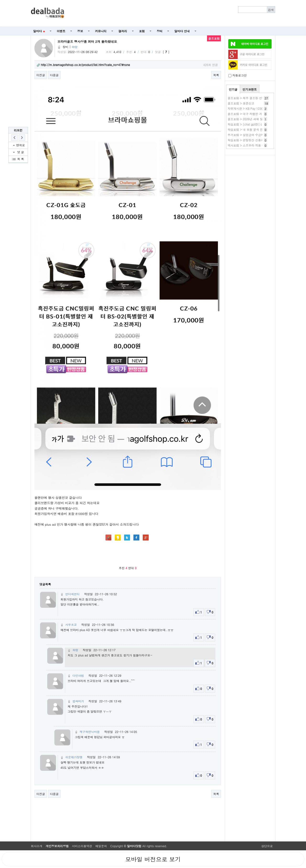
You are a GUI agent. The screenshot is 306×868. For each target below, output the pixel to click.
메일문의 (101, 846)
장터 (160, 31)
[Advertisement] (172, 13)
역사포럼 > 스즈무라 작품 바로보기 (251, 145)
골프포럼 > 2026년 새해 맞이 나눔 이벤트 (255, 119)
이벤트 (61, 31)
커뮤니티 (101, 31)
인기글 (233, 89)
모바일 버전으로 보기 (153, 859)
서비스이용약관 (82, 846)
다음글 (54, 75)
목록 (216, 75)
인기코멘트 (250, 89)
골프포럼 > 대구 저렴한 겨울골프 (249, 114)
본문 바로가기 (0, 0)
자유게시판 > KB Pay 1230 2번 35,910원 (255, 108)
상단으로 (267, 846)
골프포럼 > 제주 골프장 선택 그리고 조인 (254, 98)
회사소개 (37, 846)
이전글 (41, 75)
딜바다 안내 (182, 31)
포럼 (142, 31)
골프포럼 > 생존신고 (241, 103)
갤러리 (123, 31)
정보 (80, 31)
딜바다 (39, 31)
